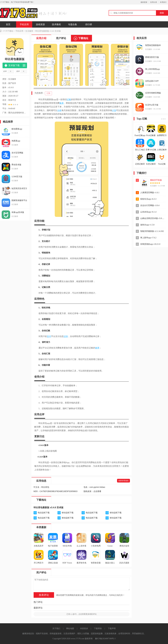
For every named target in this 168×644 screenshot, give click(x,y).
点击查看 (97, 491)
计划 (114, 110)
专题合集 (73, 24)
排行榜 (89, 24)
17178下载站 (8, 31)
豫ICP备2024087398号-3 (105, 639)
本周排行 (163, 2)
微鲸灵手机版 (156, 180)
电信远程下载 (44, 513)
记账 (48, 93)
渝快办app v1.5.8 (147, 225)
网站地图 (70, 629)
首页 (8, 24)
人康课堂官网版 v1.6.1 (150, 193)
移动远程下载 (68, 513)
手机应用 (24, 24)
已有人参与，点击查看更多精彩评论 (82, 614)
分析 (60, 110)
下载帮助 (98, 629)
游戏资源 (40, 24)
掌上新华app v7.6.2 (148, 238)
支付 (49, 336)
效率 (97, 348)
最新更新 (144, 2)
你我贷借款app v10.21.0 (150, 244)
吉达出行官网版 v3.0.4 (150, 205)
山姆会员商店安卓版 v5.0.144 (153, 218)
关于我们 (56, 629)
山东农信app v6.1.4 (148, 212)
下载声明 (112, 629)
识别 (66, 336)
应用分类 (154, 2)
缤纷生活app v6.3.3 (148, 199)
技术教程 (56, 24)
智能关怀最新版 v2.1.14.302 (152, 231)
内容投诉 (84, 629)
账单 (62, 103)
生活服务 (29, 31)
